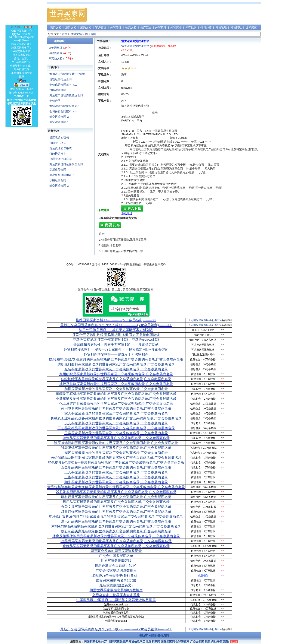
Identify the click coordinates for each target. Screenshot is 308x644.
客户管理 (101, 27)
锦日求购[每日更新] (217, 642)
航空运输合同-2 (59, 117)
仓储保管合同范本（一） (65, 111)
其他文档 (57, 58)
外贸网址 (236, 27)
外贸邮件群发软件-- (116, 354)
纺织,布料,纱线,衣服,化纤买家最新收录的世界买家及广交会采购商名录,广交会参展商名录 (116, 359)
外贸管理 (116, 27)
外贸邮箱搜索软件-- (116, 345)
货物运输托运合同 (61, 79)
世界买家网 (153, 642)
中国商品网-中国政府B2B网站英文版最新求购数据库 (116, 600)
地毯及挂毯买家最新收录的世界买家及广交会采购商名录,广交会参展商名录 (116, 384)
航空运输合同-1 (59, 122)
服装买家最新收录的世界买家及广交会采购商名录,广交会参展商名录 (116, 369)
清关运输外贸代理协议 (135, 46)
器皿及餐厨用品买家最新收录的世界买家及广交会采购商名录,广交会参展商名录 (116, 492)
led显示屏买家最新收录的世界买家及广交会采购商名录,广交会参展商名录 (116, 541)
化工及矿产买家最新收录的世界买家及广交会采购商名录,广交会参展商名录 (116, 404)
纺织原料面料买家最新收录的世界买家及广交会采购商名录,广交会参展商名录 (116, 364)
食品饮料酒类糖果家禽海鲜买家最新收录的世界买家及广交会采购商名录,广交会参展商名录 (116, 487)
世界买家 (251, 27)
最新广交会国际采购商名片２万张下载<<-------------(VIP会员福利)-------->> (116, 325)
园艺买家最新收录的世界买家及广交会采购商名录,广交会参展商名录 (116, 453)
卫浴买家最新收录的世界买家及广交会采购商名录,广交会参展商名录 (116, 433)
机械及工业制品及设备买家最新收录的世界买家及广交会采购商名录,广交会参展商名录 (116, 418)
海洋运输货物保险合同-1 (65, 106)
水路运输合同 (58, 90)
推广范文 (146, 27)
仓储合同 (55, 101)
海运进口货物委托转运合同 (66, 95)
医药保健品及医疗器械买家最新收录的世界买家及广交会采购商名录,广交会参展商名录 (116, 458)
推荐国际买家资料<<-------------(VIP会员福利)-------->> (116, 320)
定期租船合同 (58, 170)
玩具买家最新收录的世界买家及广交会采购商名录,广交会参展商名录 (116, 423)
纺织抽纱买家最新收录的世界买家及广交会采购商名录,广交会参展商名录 (116, 379)
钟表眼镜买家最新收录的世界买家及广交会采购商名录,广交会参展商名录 (116, 448)
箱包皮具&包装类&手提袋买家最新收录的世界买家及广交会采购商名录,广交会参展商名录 (116, 462)
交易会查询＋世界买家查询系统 (116, 595)
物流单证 (57, 48)
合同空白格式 (58, 143)
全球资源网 (182, 642)
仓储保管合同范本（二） (65, 85)
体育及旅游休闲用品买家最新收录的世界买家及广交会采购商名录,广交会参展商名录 (116, 536)
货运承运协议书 (59, 138)
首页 (65, 34)
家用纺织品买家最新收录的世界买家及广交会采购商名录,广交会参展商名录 (116, 374)
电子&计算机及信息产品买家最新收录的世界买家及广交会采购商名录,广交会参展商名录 (116, 516)
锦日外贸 (206, 27)
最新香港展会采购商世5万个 (116, 566)
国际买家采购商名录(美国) (116, 580)
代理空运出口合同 (61, 159)
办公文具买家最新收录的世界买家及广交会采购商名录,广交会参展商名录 (116, 507)
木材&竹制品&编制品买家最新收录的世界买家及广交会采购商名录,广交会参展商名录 (116, 526)
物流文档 (131, 27)
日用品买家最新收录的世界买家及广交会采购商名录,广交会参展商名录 (116, 502)
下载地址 (127, 213)
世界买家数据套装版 (116, 561)
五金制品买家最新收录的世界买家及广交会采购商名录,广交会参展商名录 (116, 467)
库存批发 (191, 27)
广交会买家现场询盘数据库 (116, 570)
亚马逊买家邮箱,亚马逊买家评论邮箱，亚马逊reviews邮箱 (116, 340)
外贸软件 (161, 27)
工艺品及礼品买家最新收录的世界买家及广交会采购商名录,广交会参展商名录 (116, 428)
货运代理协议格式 (61, 148)
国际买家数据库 (118, 642)
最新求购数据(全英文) (116, 585)
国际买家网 (168, 642)
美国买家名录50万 (95, 642)
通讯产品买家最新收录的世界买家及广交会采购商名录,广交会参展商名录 (116, 521)
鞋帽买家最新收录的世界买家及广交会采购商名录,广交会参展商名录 (116, 389)
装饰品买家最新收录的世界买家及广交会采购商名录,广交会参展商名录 (116, 438)
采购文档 (86, 27)
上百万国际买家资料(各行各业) (203, 320)
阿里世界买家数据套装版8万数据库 (116, 590)
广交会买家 (197, 642)
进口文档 (71, 27)
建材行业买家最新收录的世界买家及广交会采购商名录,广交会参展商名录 (116, 497)
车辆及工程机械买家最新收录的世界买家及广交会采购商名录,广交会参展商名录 (116, 394)
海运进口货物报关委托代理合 (67, 74)
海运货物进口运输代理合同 (66, 164)
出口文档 (56, 27)
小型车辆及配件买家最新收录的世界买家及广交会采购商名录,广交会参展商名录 (116, 399)
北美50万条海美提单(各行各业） (116, 575)
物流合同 (90, 34)
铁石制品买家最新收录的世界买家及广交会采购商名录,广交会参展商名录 (116, 531)
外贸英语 (176, 27)
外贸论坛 (221, 27)
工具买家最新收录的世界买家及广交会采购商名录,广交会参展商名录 (116, 472)
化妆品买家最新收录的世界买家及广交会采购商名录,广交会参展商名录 (116, 546)
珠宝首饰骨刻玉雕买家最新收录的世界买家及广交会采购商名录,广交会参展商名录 (116, 443)
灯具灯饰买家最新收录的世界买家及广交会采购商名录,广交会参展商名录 (116, 512)
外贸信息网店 (137, 642)
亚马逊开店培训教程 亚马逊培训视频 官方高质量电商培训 (116, 335)
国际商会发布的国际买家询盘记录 (116, 551)
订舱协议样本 (58, 154)
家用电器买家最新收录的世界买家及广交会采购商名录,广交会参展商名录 (116, 408)
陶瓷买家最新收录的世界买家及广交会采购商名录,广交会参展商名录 (116, 482)
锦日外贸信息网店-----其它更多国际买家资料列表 (116, 330)
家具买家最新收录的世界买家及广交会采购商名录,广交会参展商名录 (116, 413)
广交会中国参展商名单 (116, 556)
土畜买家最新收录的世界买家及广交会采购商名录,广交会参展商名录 (116, 477)
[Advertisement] (183, 15)
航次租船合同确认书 (62, 175)
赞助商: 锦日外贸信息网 (154, 636)
